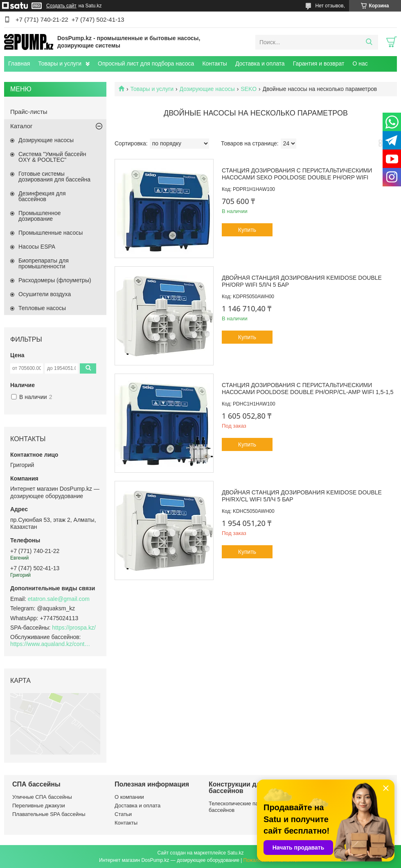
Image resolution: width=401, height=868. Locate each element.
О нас (360, 63)
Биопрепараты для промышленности (44, 263)
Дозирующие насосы (207, 89)
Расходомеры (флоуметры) (55, 280)
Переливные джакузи (39, 806)
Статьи (123, 814)
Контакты (214, 63)
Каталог (21, 126)
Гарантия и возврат (319, 63)
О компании (129, 797)
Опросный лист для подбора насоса (146, 63)
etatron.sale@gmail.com (59, 599)
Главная (19, 63)
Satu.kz (235, 853)
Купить (247, 230)
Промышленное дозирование (40, 216)
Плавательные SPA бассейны (49, 814)
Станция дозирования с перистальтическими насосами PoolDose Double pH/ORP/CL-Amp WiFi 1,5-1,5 (308, 389)
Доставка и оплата (260, 63)
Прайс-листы (29, 112)
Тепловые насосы (42, 308)
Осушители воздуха (45, 294)
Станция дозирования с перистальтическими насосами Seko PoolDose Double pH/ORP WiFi (297, 174)
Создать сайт (61, 6)
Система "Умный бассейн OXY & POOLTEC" (52, 157)
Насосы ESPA (37, 247)
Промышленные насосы (51, 233)
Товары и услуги (60, 63)
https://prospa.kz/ (74, 628)
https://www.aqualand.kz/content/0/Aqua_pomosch (51, 644)
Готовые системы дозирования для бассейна (54, 177)
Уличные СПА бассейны (42, 797)
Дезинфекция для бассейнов (42, 196)
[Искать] (369, 42)
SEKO (249, 89)
